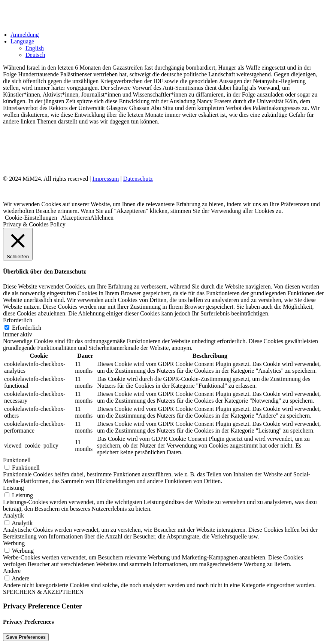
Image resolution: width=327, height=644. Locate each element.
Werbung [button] (14, 543)
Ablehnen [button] (102, 218)
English (35, 48)
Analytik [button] (13, 515)
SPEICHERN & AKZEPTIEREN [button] (43, 592)
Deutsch (35, 55)
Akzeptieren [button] (76, 218)
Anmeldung (25, 35)
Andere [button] (12, 571)
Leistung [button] (13, 488)
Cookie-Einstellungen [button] (31, 218)
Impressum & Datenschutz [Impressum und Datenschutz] (43, 152)
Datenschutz (138, 179)
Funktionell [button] (17, 460)
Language (22, 41)
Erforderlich (27, 328)
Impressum (105, 179)
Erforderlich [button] (18, 320)
